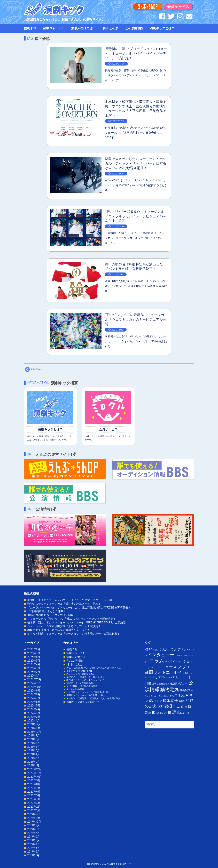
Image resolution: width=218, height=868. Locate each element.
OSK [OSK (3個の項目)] (155, 650)
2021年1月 (33, 765)
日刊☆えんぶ (109, 28)
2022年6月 (34, 702)
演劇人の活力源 (82, 28)
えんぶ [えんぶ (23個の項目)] (163, 649)
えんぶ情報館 (134, 28)
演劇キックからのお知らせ (83, 702)
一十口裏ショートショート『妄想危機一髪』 (89, 692)
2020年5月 (34, 795)
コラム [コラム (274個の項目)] (157, 661)
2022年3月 (34, 713)
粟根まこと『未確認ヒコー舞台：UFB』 (86, 677)
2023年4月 (34, 664)
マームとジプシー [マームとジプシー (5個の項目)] (158, 677)
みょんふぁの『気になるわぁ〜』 (83, 674)
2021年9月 (34, 735)
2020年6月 (34, 792)
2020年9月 (34, 780)
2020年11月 (34, 773)
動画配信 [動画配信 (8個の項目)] (185, 690)
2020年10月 (34, 777)
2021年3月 (34, 758)
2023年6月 (34, 657)
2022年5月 (34, 705)
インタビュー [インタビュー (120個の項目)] (161, 654)
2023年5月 (34, 661)
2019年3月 (34, 848)
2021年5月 (34, 750)
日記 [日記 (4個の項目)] (160, 701)
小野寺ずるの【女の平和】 (80, 671)
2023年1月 (34, 676)
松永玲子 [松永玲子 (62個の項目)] (170, 700)
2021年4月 (34, 754)
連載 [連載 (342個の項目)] (177, 712)
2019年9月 (34, 825)
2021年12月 (34, 724)
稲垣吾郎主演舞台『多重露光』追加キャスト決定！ (59, 630)
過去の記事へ (33, 369)
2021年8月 (34, 739)
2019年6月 (34, 837)
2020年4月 (34, 799)
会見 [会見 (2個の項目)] (167, 684)
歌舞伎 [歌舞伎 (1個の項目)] (182, 701)
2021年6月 (34, 747)
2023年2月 (34, 672)
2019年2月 (34, 851)
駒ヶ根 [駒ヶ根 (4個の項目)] (186, 713)
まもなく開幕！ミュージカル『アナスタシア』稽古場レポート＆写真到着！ (74, 634)
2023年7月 (34, 653)
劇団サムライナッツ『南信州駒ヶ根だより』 (89, 695)
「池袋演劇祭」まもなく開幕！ (47, 611)
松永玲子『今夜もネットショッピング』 (86, 680)
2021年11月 (34, 728)
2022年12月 (34, 679)
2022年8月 (34, 694)
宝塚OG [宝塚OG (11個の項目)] (180, 696)
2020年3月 (34, 803)
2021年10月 (34, 732)
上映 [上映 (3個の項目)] (154, 684)
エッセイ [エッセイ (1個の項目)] (179, 655)
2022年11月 (34, 683)
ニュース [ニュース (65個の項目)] (169, 667)
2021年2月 (34, 762)
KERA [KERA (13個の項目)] (149, 649)
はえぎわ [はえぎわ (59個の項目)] (178, 649)
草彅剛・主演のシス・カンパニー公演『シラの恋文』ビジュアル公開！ (71, 600)
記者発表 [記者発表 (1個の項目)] (159, 713)
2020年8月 (34, 784)
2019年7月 (33, 833)
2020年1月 (34, 810)
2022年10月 (34, 687)
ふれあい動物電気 (75, 689)
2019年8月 (34, 829)
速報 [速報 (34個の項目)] (168, 712)
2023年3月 (34, 668)
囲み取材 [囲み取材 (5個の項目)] (164, 696)
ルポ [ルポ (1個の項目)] (170, 678)
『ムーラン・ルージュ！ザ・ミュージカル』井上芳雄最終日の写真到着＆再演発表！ (79, 607)
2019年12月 (34, 814)
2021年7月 (33, 743)
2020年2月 (34, 807)
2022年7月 (34, 698)
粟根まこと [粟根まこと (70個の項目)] (174, 706)
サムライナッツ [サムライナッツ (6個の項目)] (174, 661)
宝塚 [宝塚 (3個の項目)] (172, 696)
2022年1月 (34, 720)
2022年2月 (34, 717)
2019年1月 (33, 855)
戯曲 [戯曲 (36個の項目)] (153, 701)
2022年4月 (34, 709)
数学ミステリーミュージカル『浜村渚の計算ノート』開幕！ (64, 604)
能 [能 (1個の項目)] (186, 707)
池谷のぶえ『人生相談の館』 (81, 683)
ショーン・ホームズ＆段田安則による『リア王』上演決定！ (64, 626)
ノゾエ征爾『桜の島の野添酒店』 (83, 686)
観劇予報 (30, 28)
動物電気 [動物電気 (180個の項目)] (169, 689)
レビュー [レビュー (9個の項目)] (178, 677)
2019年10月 (34, 822)
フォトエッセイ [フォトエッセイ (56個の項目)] (168, 672)
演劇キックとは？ (162, 28)
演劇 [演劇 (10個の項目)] (161, 706)
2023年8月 (34, 649)
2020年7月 (34, 788)
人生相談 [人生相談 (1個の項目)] (161, 684)
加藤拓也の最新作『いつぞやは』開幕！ (52, 615)
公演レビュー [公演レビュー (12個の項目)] (179, 683)
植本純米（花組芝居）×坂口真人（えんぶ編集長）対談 (94, 698)
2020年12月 (34, 769)
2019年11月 (34, 818)
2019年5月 (34, 840)
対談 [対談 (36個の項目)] (189, 695)
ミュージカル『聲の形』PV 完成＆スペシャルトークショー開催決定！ (72, 619)
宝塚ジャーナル (54, 28)
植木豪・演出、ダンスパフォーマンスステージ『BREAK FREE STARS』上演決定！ (78, 622)
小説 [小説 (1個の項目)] (147, 701)
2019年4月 (34, 844)
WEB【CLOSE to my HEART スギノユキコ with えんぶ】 (95, 668)
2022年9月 (34, 690)
